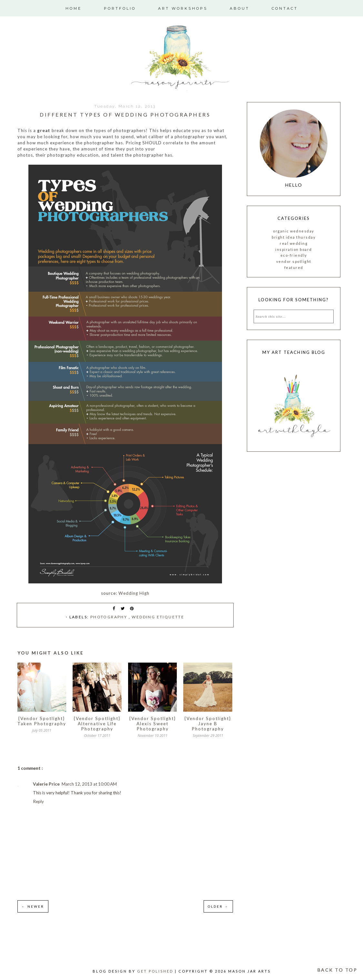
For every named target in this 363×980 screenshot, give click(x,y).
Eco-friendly (294, 255)
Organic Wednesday (294, 231)
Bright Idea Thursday (294, 237)
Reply (38, 801)
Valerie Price (46, 784)
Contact (285, 8)
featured (294, 268)
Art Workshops (183, 8)
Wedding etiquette (158, 617)
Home (74, 8)
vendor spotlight (294, 261)
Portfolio (120, 8)
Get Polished (156, 971)
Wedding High (134, 593)
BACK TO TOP (338, 970)
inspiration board (294, 249)
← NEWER (33, 906)
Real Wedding (294, 243)
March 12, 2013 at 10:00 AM (89, 784)
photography (110, 617)
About (240, 8)
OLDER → (218, 906)
